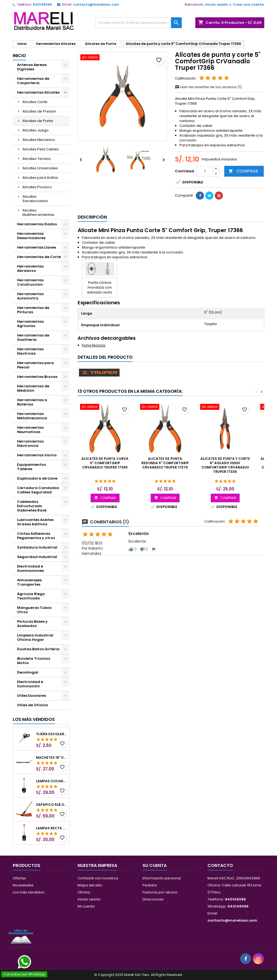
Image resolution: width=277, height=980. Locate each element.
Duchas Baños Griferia (38, 649)
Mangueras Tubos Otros (34, 610)
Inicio (19, 56)
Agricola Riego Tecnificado (31, 596)
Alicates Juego (36, 130)
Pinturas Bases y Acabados (32, 624)
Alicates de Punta (38, 121)
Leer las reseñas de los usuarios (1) (208, 87)
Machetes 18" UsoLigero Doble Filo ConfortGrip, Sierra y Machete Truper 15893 (52, 758)
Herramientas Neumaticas (30, 430)
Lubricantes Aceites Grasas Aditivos (35, 522)
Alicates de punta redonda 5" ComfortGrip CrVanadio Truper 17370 (165, 463)
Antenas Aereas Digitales (32, 67)
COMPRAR (243, 171)
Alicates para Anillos (40, 178)
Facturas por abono (160, 892)
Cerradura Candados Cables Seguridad (38, 490)
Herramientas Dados (37, 224)
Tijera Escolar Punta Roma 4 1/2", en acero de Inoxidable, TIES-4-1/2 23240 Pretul (52, 734)
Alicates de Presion (39, 111)
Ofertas (19, 878)
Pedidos (150, 885)
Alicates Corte (35, 102)
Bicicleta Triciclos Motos (34, 661)
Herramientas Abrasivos (30, 268)
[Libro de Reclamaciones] (21, 936)
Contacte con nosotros (98, 878)
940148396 (42, 4)
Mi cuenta (86, 906)
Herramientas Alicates (38, 92)
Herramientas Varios (37, 455)
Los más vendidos (34, 719)
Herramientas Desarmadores (31, 236)
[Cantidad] (205, 171)
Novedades (23, 885)
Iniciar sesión (216, 4)
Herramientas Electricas (30, 351)
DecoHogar (28, 672)
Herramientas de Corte (39, 257)
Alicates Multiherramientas (38, 212)
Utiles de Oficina (32, 705)
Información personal (162, 878)
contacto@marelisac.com (96, 4)
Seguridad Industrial (37, 557)
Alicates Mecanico (39, 140)
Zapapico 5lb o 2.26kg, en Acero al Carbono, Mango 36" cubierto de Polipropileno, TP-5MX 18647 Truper (52, 805)
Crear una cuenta (248, 4)
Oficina (84, 892)
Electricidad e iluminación (30, 684)
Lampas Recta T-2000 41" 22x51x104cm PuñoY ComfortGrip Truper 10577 (52, 828)
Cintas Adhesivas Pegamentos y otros (36, 536)
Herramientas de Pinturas (33, 310)
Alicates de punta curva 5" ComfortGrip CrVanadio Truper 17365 (105, 463)
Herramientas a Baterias (32, 402)
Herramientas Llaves (37, 247)
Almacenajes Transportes (29, 582)
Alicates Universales (40, 168)
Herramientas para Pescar (35, 365)
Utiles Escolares (32, 696)
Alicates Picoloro (37, 187)
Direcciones (153, 899)
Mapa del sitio (90, 885)
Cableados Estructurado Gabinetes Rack (32, 506)
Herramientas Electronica (30, 443)
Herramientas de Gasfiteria (33, 337)
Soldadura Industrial (37, 547)
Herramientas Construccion (30, 282)
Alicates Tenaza (37, 159)
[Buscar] (138, 23)
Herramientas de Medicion (33, 388)
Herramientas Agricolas (30, 324)
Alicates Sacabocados (35, 199)
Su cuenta (155, 865)
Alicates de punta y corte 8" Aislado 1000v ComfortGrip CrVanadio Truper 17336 (225, 465)
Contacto (220, 865)
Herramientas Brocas (37, 377)
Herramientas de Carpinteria (33, 81)
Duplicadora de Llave (37, 478)
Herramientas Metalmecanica (32, 416)
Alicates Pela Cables (41, 149)
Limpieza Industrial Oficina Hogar (35, 637)
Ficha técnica (94, 345)
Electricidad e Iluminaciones (30, 568)
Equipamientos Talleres (31, 467)
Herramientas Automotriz (30, 296)
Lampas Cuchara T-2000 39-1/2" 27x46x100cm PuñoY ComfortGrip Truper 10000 (52, 781)
